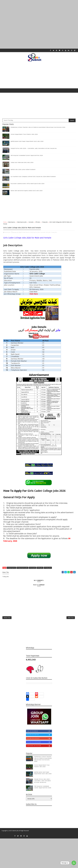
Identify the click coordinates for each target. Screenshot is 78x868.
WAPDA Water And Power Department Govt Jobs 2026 (27, 143)
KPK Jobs (38, 224)
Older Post (71, 621)
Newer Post (7, 621)
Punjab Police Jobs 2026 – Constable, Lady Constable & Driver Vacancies (34, 150)
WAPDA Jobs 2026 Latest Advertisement (23, 171)
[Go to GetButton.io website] (74, 866)
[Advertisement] (39, 12)
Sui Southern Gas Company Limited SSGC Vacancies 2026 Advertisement (33, 178)
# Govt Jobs (32, 569)
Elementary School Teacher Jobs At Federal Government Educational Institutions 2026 (38, 129)
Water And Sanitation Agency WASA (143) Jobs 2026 (27, 192)
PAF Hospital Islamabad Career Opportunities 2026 (27, 157)
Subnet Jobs (15, 835)
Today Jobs (45, 224)
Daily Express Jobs (22, 224)
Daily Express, (26, 233)
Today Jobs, (54, 233)
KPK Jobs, (48, 233)
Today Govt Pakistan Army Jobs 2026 (22, 164)
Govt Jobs (31, 224)
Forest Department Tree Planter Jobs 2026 (24, 136)
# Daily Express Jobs (22, 569)
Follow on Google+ (39, 742)
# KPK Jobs (40, 569)
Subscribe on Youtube (39, 750)
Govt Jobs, (43, 233)
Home (5, 224)
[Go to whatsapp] (74, 863)
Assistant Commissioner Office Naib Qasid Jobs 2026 (28, 185)
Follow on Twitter (39, 739)
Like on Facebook (39, 735)
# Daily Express (11, 569)
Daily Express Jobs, (35, 233)
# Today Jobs (48, 569)
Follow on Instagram (39, 746)
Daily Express (12, 224)
